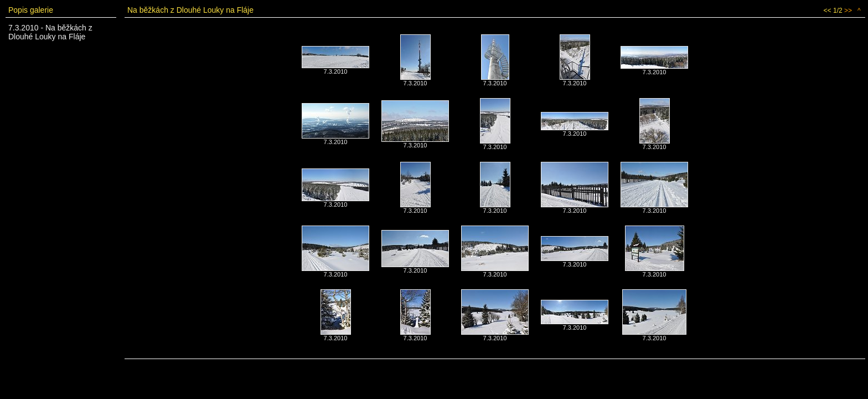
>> (848, 11)
